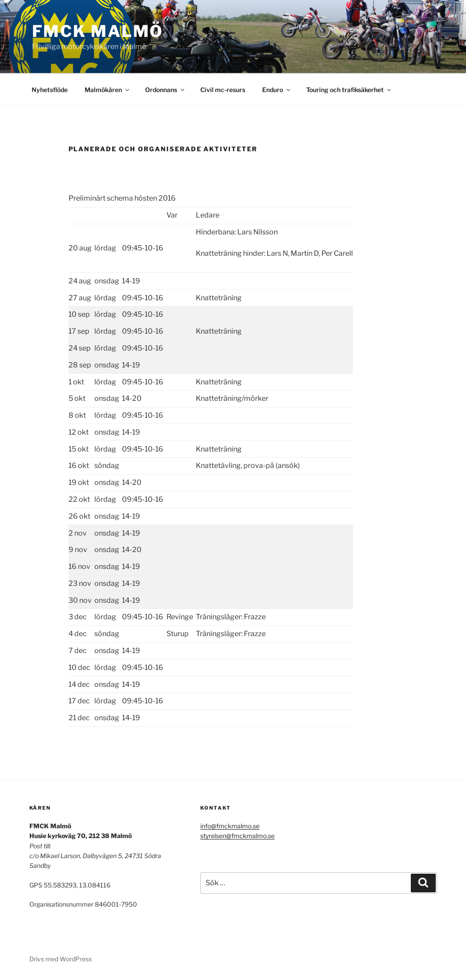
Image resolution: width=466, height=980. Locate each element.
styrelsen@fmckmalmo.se (237, 836)
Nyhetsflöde (50, 90)
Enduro (277, 90)
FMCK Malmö (98, 31)
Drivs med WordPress (61, 959)
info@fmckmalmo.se (230, 826)
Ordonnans (165, 90)
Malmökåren (107, 90)
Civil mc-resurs (223, 90)
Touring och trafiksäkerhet (349, 90)
